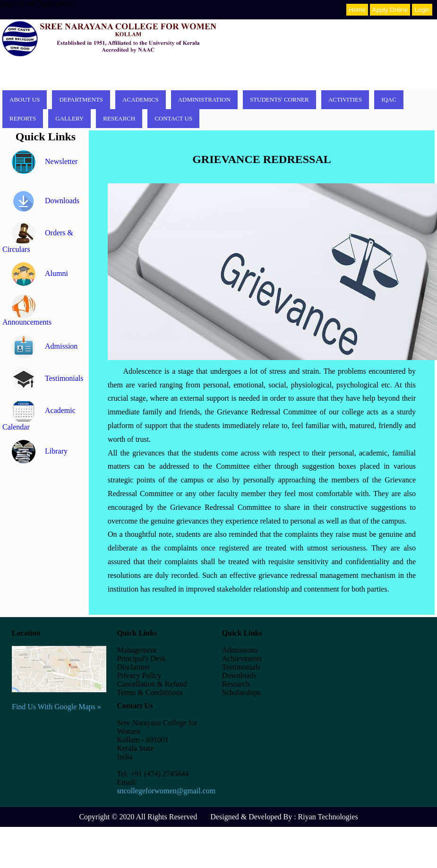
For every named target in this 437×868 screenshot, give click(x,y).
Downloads (46, 201)
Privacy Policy (139, 675)
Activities (345, 99)
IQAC (389, 99)
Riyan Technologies (328, 817)
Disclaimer (133, 667)
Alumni (40, 273)
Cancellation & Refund (152, 684)
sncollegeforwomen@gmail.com (166, 791)
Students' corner (279, 99)
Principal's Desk (141, 658)
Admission (45, 346)
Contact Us (173, 118)
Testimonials (48, 378)
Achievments (242, 658)
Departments (81, 99)
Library (40, 451)
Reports (23, 118)
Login (422, 10)
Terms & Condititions (150, 692)
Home (357, 10)
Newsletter (45, 161)
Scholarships (241, 692)
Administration (204, 99)
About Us (25, 99)
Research (119, 118)
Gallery (69, 118)
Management (137, 650)
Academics (141, 99)
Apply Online (390, 10)
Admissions (240, 650)
